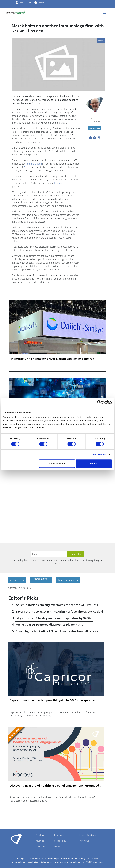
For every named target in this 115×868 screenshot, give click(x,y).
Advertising (41, 841)
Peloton (27, 167)
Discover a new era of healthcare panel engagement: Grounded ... (56, 786)
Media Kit (41, 2)
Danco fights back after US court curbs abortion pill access (57, 631)
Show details (100, 454)
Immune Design (34, 164)
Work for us (84, 841)
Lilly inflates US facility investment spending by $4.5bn (54, 618)
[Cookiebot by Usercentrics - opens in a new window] (99, 402)
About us (40, 835)
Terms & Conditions (88, 835)
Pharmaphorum (16, 839)
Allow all (94, 463)
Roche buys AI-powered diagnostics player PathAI (50, 625)
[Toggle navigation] (106, 12)
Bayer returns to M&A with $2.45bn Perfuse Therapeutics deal (59, 611)
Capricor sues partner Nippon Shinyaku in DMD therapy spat (53, 700)
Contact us (41, 847)
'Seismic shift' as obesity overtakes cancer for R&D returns (57, 605)
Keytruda (59, 183)
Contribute (59, 835)
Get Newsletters (25, 2)
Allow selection (57, 463)
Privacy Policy (60, 847)
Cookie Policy (60, 841)
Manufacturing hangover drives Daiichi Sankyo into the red (53, 359)
